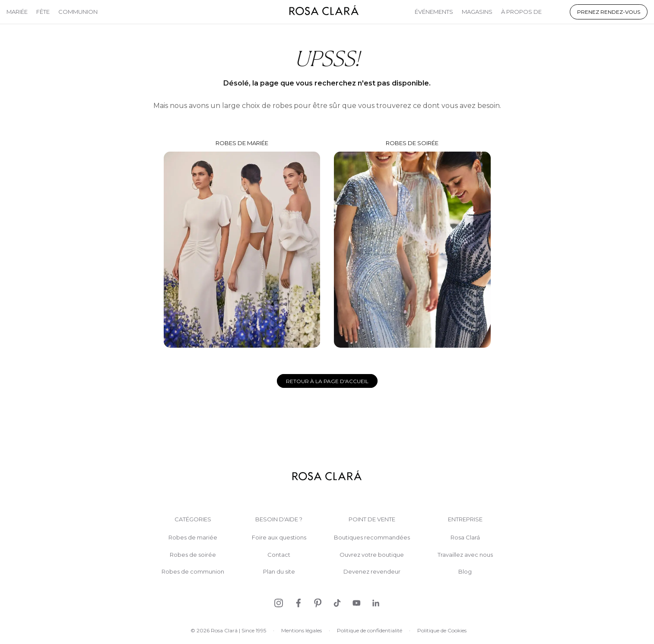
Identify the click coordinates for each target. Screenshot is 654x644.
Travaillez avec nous (465, 555)
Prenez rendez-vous (609, 12)
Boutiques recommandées (372, 538)
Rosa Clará (465, 538)
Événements (434, 12)
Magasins (477, 12)
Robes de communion (193, 572)
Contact (279, 555)
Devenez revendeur (372, 572)
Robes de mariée (242, 244)
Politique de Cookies (442, 630)
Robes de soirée (412, 244)
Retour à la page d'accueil (327, 381)
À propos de (521, 12)
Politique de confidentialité (370, 630)
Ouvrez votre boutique (372, 555)
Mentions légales (302, 630)
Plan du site (279, 572)
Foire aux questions (279, 538)
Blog (465, 572)
